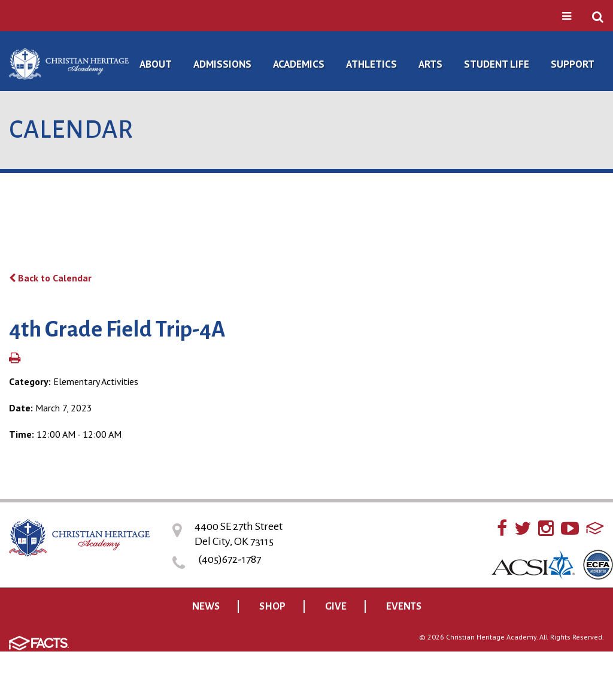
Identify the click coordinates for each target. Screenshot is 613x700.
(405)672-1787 (230, 559)
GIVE (336, 607)
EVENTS (404, 607)
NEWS (206, 607)
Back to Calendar (50, 278)
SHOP (272, 607)
